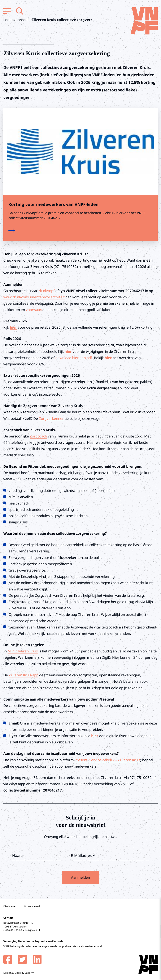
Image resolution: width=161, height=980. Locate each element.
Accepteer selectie (125, 972)
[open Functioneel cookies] (154, 932)
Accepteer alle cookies (125, 960)
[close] (155, 906)
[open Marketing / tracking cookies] (154, 945)
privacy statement (140, 918)
